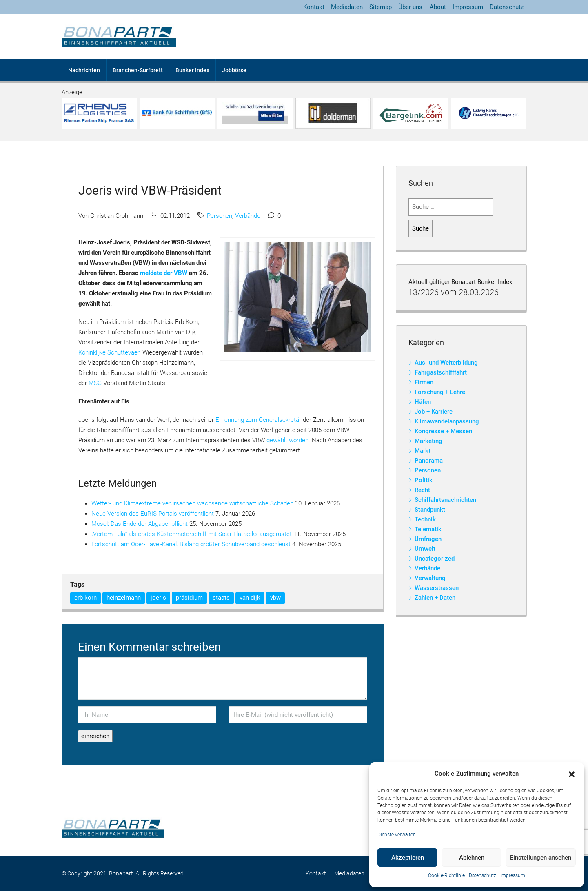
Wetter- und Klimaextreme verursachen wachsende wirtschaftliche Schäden (192, 503)
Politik (424, 480)
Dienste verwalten (397, 835)
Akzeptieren (408, 858)
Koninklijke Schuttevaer (109, 352)
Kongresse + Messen (443, 431)
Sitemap (381, 7)
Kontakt (314, 7)
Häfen (423, 402)
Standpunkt (430, 510)
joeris (158, 598)
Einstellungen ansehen (541, 858)
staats (221, 598)
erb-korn (85, 598)
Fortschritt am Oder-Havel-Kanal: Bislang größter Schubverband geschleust (191, 544)
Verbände (248, 216)
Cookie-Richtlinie (446, 875)
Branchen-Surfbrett (138, 70)
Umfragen (428, 539)
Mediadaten (347, 7)
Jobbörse (234, 70)
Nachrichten (84, 70)
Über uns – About (422, 7)
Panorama (429, 461)
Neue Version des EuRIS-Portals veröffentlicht (153, 514)
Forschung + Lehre (440, 392)
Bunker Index (192, 70)
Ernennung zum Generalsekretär (258, 420)
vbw (275, 598)
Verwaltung (430, 578)
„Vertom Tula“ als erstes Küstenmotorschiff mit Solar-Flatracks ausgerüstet (192, 534)
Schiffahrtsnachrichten (445, 500)
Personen (220, 216)
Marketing (428, 441)
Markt (423, 451)
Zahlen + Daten (435, 598)
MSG (95, 383)
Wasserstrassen (437, 588)
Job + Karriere (434, 412)
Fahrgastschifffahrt (441, 372)
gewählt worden (287, 440)
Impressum (513, 875)
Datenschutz (483, 875)
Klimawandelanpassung (447, 421)
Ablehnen (472, 858)
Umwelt (425, 549)
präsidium (189, 598)
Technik (425, 519)
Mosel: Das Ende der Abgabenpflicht (140, 524)
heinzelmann (124, 598)
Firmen (424, 382)
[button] (572, 774)
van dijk (250, 598)
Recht (422, 490)
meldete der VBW (164, 273)
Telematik (428, 529)
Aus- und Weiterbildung (446, 363)
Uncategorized (435, 559)
